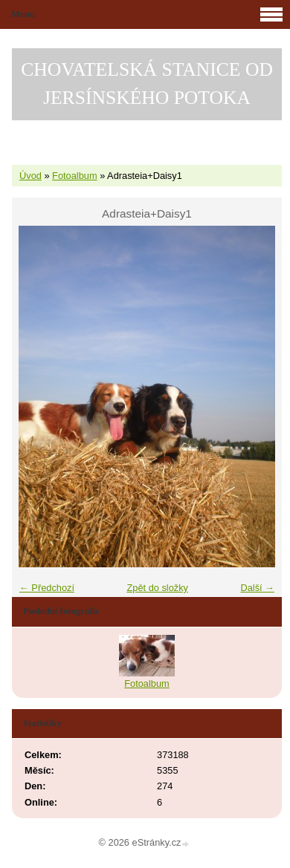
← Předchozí (47, 588)
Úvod (30, 176)
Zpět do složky (157, 588)
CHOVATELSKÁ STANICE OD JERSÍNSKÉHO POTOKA (147, 84)
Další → (257, 588)
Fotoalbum (74, 176)
